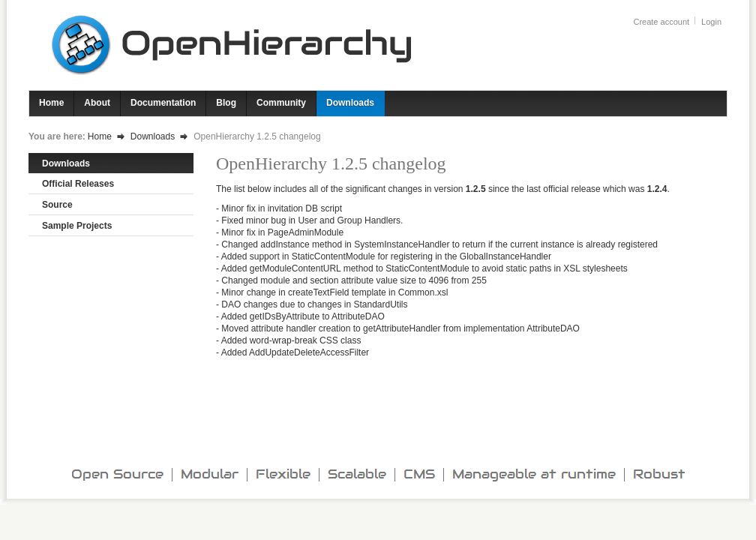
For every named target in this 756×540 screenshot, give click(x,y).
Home (51, 103)
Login (711, 22)
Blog (226, 103)
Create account (661, 22)
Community (281, 103)
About (97, 103)
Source (57, 205)
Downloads (350, 103)
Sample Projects (77, 226)
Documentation (163, 103)
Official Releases (78, 184)
